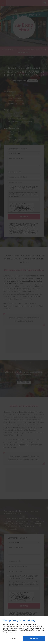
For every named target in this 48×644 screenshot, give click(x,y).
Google (5, 632)
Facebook (12, 632)
